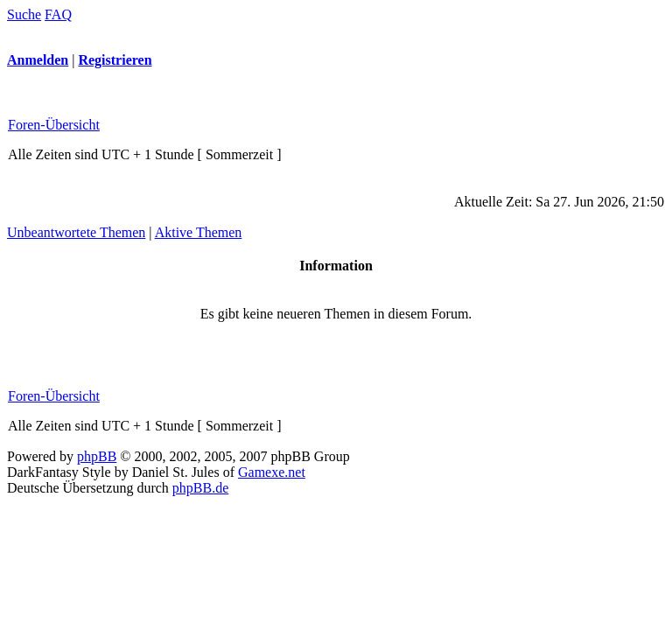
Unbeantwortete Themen (76, 232)
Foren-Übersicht (54, 125)
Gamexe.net (272, 472)
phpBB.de (200, 488)
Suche (24, 14)
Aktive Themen (199, 232)
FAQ (58, 14)
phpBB (97, 456)
